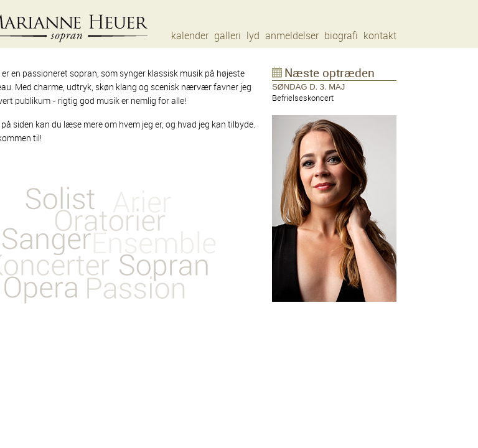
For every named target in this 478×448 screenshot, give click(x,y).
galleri (227, 36)
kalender (190, 36)
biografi (341, 36)
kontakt (380, 36)
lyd (253, 36)
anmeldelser (292, 36)
